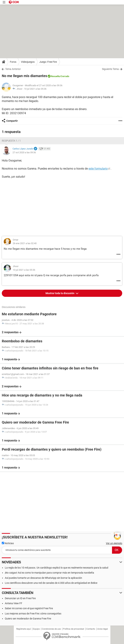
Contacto (91, 629)
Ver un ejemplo (114, 543)
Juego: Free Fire (48, 62)
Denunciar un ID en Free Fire (20, 598)
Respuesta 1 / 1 (11, 141)
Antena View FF (14, 603)
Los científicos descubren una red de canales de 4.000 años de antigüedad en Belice (51, 583)
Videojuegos (28, 62)
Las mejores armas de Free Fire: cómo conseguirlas (33, 614)
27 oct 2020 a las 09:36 (24, 152)
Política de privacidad (74, 629)
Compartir (12, 121)
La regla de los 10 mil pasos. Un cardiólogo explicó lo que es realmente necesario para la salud (57, 568)
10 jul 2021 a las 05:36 (35, 89)
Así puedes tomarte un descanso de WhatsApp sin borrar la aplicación (43, 578)
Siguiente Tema (110, 69)
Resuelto (55, 76)
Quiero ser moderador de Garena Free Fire (28, 619)
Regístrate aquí (24, 629)
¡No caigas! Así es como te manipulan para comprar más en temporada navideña (49, 573)
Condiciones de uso (51, 629)
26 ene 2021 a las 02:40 (25, 243)
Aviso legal (103, 629)
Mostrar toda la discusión (60, 293)
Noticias (8, 543)
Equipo (36, 629)
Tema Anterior (13, 69)
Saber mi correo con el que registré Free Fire (29, 608)
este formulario (98, 169)
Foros (13, 62)
